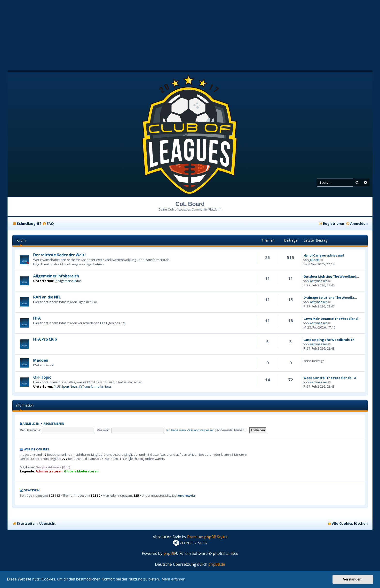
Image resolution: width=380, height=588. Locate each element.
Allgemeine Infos (68, 281)
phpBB (169, 553)
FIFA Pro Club (45, 339)
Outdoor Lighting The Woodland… (331, 276)
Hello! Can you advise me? (324, 255)
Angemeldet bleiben (232, 430)
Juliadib (315, 260)
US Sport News (66, 386)
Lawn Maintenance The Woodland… (332, 319)
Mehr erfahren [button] (174, 579)
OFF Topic (42, 377)
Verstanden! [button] (353, 579)
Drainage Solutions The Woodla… (330, 298)
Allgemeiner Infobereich (56, 276)
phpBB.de (217, 564)
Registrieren (54, 424)
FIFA (37, 318)
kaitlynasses (319, 281)
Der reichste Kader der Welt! (59, 255)
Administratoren (49, 471)
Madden (41, 360)
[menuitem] (48, 224)
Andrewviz (186, 496)
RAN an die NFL (47, 297)
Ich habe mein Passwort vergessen (190, 430)
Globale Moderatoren (81, 471)
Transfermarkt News (95, 386)
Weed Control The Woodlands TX (330, 378)
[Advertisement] (190, 34)
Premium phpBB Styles (207, 537)
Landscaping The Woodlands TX (329, 340)
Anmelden (31, 424)
